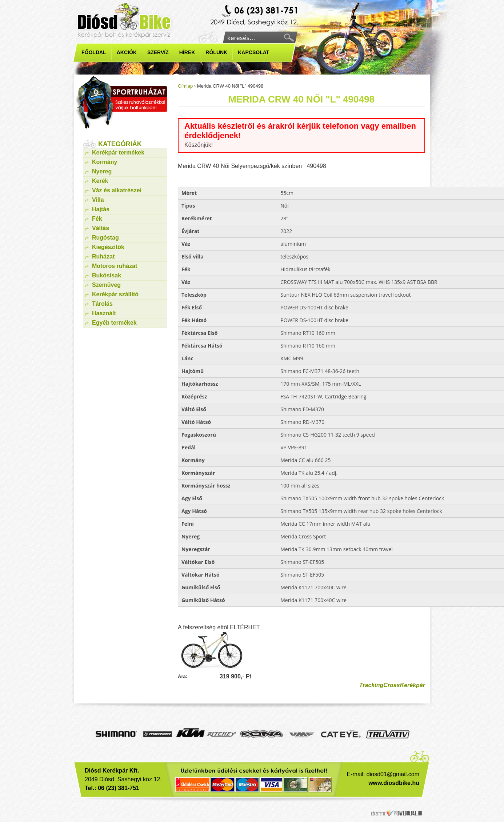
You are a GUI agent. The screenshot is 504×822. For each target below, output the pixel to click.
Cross (391, 685)
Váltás (101, 228)
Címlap (185, 86)
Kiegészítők (108, 247)
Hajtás (101, 209)
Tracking (371, 685)
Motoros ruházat (115, 266)
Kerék (100, 181)
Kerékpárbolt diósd (255, 16)
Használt (104, 313)
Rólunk (216, 52)
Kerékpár (413, 685)
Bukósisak (107, 275)
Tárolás (102, 304)
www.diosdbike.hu (394, 783)
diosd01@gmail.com (393, 774)
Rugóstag (105, 238)
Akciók (127, 52)
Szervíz (158, 52)
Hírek (187, 52)
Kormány (105, 162)
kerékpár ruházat (121, 102)
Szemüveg (106, 285)
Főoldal (94, 52)
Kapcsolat (253, 52)
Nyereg (102, 171)
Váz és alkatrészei (117, 190)
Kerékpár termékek (118, 153)
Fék (97, 219)
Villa (98, 200)
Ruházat (103, 256)
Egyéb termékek (114, 323)
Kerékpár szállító (115, 294)
